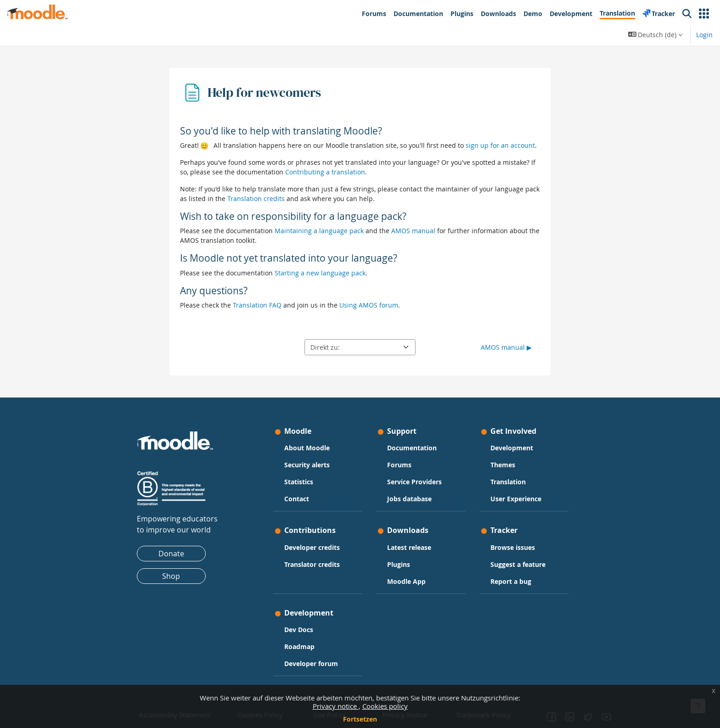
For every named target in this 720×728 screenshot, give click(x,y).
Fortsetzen (360, 719)
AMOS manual (413, 231)
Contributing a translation (325, 172)
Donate (171, 554)
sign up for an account (500, 145)
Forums (399, 465)
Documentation (412, 448)
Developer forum (311, 664)
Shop (171, 576)
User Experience (516, 499)
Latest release (409, 547)
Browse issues (513, 547)
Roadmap (299, 647)
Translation (508, 482)
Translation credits (256, 199)
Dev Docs (299, 630)
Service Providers (414, 482)
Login (704, 35)
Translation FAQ (257, 305)
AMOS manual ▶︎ (506, 347)
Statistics (299, 482)
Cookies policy (385, 706)
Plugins (399, 564)
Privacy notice (336, 706)
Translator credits (312, 564)
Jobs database (409, 499)
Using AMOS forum (369, 305)
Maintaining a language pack (319, 231)
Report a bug (511, 581)
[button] (704, 14)
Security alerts (307, 465)
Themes (503, 465)
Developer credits (312, 547)
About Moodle (307, 448)
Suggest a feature (518, 564)
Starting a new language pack (320, 273)
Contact (297, 499)
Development (512, 448)
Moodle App (406, 581)
